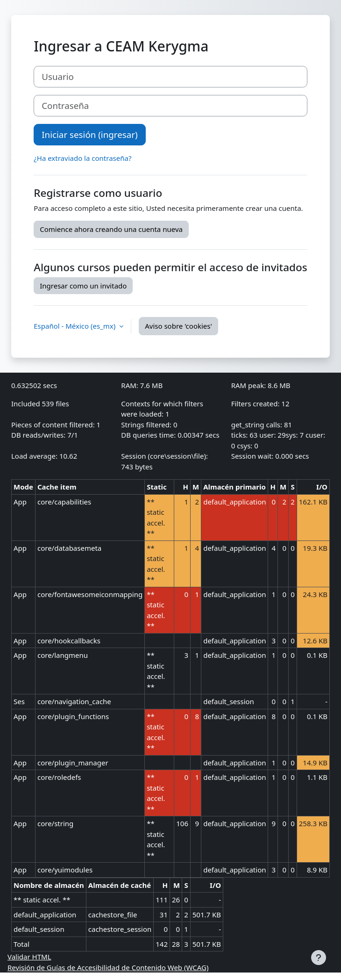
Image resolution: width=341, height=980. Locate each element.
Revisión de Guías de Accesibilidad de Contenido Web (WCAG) (108, 967)
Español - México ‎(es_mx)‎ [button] (75, 326)
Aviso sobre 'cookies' (178, 326)
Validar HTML (29, 957)
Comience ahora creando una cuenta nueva (111, 229)
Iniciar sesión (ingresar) (89, 134)
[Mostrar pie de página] (319, 958)
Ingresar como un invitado (83, 286)
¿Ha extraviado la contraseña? (82, 158)
